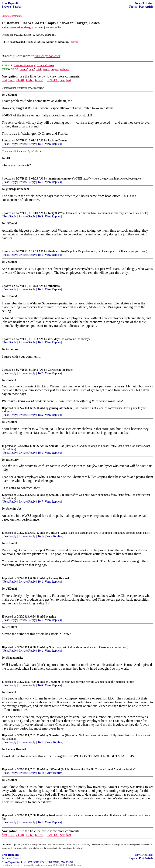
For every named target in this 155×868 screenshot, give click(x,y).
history (74, 42)
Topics (133, 7)
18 (3, 735)
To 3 (40, 216)
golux (53, 617)
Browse (6, 7)
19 (3, 769)
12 (3, 495)
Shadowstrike (56, 251)
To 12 (41, 536)
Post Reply (10, 144)
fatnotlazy (54, 286)
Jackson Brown (57, 140)
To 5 (40, 415)
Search (17, 7)
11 (3, 446)
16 (3, 647)
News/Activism (144, 3)
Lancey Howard (59, 578)
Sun (52, 647)
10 (3, 408)
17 (3, 682)
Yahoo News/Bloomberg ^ (17, 27)
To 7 (40, 373)
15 (3, 617)
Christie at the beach (61, 370)
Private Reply (27, 144)
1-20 (11, 80)
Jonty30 (53, 213)
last (69, 80)
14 (3, 578)
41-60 (29, 80)
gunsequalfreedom (61, 408)
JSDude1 (55, 682)
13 (3, 533)
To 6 (40, 685)
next (62, 80)
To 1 (40, 144)
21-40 (20, 80)
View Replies (53, 144)
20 (3, 815)
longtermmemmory (60, 179)
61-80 (39, 80)
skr (50, 339)
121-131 (53, 80)
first (4, 80)
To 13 (41, 742)
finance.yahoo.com (47, 56)
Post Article (146, 7)
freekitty (55, 815)
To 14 (41, 773)
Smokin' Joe (57, 446)
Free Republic (10, 3)
